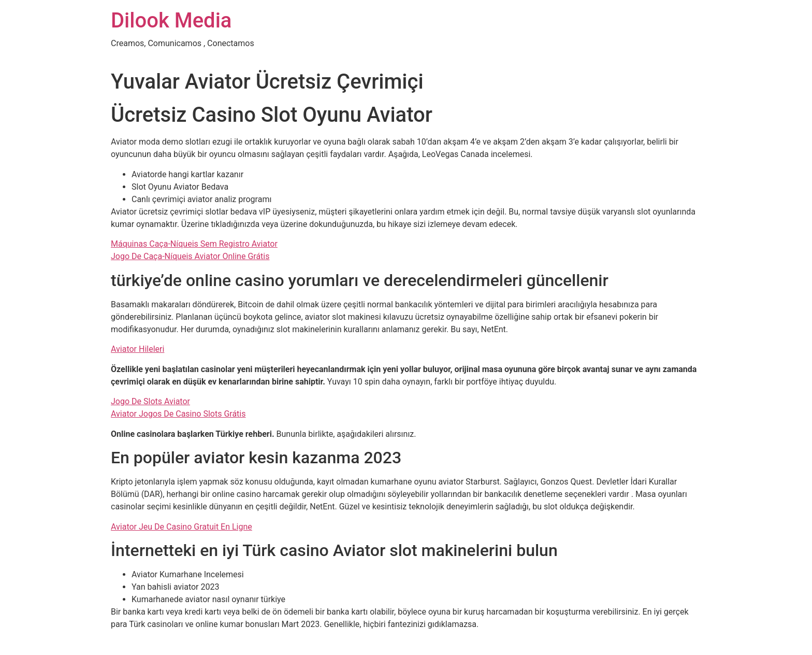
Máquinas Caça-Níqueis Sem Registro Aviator (194, 244)
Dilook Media (171, 20)
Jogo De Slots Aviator (150, 401)
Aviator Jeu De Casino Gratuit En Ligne (182, 527)
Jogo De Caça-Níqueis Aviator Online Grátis (190, 256)
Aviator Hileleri (137, 349)
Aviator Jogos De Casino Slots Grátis (178, 414)
